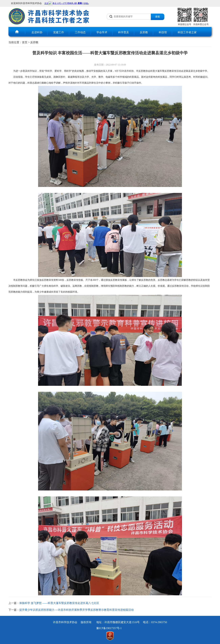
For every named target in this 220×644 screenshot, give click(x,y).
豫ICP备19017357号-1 (109, 628)
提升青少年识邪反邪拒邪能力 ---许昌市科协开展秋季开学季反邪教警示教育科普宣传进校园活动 (76, 610)
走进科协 (37, 32)
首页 (25, 42)
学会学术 (102, 32)
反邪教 (144, 32)
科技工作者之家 (187, 32)
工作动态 (80, 32)
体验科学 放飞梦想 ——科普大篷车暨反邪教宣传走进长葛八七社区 (59, 603)
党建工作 (59, 32)
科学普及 (124, 32)
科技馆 (163, 32)
